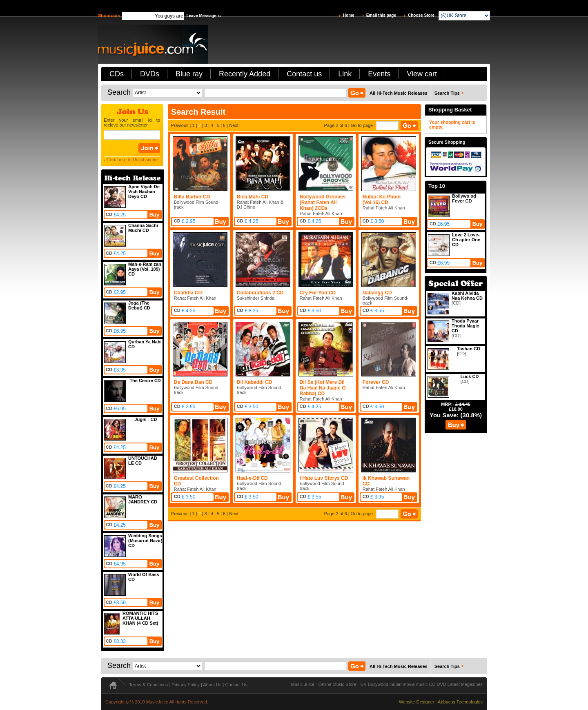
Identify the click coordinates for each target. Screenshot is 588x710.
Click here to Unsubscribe (132, 160)
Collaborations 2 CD (260, 293)
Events (379, 74)
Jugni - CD (146, 419)
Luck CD (470, 376)
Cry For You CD (318, 293)
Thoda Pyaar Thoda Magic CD (465, 326)
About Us (212, 685)
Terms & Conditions (148, 685)
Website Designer (417, 702)
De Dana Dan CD (193, 382)
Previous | (182, 125)
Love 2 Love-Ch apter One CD (466, 240)
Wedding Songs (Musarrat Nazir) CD (145, 541)
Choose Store (421, 15)
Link (345, 74)
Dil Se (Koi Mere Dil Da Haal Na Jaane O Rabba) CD (323, 388)
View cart (422, 74)
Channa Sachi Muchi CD (143, 228)
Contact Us (236, 685)
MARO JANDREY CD (143, 499)
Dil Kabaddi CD (255, 382)
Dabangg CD (377, 293)
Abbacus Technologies (460, 702)
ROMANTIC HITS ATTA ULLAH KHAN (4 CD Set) (140, 618)
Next (234, 125)
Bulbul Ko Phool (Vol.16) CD (382, 200)
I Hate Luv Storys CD (324, 478)
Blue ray (189, 74)
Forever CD (376, 382)
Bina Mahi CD (253, 197)
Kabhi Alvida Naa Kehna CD (467, 296)
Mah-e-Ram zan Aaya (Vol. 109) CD (145, 269)
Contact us (304, 74)
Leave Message (201, 16)
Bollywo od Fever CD (464, 198)
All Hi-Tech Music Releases (399, 93)
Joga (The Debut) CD (139, 305)
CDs (117, 74)
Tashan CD (469, 349)
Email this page (381, 15)
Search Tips (447, 93)
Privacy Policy (185, 685)
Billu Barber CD (192, 197)
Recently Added (245, 74)
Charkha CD (188, 293)
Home (349, 15)
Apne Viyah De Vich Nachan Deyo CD (144, 191)
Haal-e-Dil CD (252, 478)
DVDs (150, 74)
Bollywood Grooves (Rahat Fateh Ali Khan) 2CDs (323, 203)
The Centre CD (145, 381)
